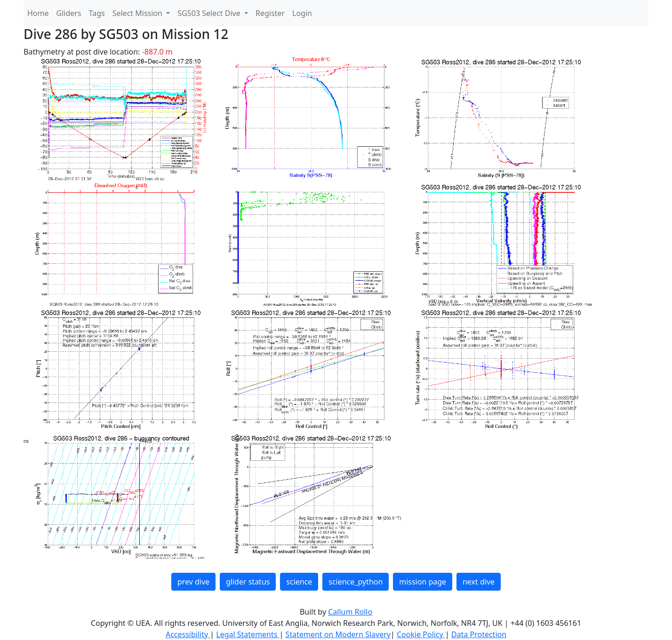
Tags (97, 13)
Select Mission (138, 13)
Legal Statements (248, 634)
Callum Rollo (350, 612)
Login (302, 13)
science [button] (299, 582)
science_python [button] (356, 582)
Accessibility (188, 634)
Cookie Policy (421, 634)
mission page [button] (423, 582)
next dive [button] (479, 582)
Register (270, 13)
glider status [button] (248, 582)
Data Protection (479, 634)
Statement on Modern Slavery (338, 634)
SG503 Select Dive (210, 13)
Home (38, 13)
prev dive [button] (193, 582)
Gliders (69, 13)
